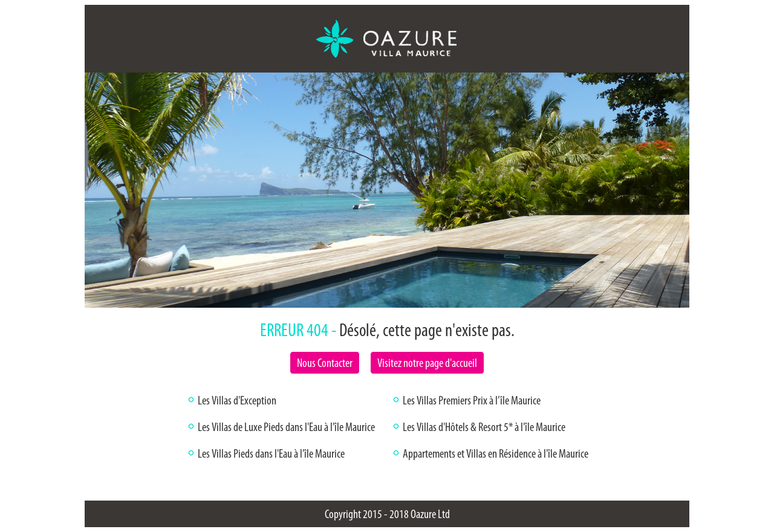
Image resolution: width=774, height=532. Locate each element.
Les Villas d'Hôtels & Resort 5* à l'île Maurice (484, 427)
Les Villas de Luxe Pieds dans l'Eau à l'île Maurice (286, 427)
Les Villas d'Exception (237, 400)
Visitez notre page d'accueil (427, 363)
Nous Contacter (325, 363)
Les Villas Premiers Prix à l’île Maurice (472, 400)
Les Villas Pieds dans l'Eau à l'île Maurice (271, 453)
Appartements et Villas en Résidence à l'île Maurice (496, 453)
